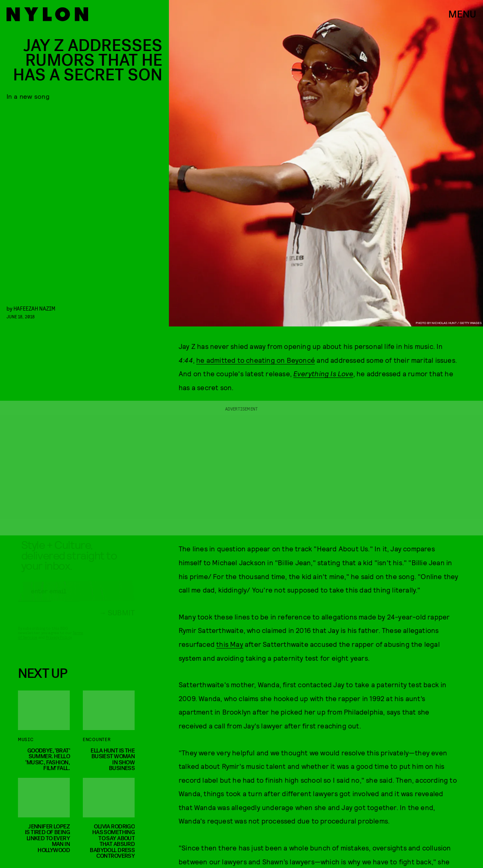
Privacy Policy (59, 644)
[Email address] (76, 598)
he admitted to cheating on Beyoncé (256, 360)
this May (230, 644)
